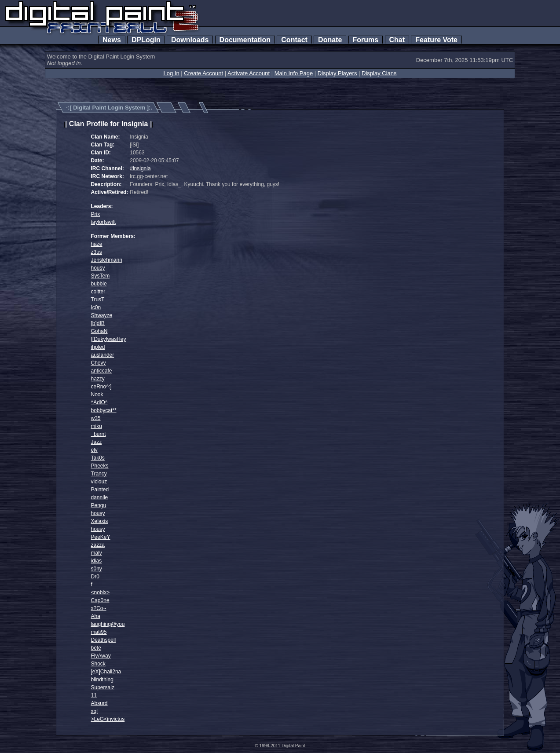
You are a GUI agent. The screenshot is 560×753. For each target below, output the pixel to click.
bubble (99, 284)
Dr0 (95, 577)
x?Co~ (99, 608)
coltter (98, 292)
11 (94, 695)
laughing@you (108, 624)
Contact (294, 40)
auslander (103, 355)
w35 (96, 418)
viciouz (99, 482)
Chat (397, 40)
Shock (98, 664)
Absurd (99, 703)
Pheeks (100, 466)
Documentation (245, 40)
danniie (100, 497)
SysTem (101, 276)
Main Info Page (294, 73)
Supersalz (103, 687)
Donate (330, 40)
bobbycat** (104, 410)
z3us (97, 252)
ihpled (98, 347)
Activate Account (249, 73)
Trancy (99, 474)
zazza (98, 545)
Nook (97, 395)
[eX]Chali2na (106, 672)
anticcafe (102, 371)
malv (97, 553)
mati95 (99, 632)
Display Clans (379, 73)
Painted (100, 490)
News (112, 40)
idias (97, 561)
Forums (366, 40)
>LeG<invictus (108, 719)
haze (97, 244)
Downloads (190, 40)
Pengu (99, 505)
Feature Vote (436, 40)
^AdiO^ (99, 402)
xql (94, 711)
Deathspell (104, 640)
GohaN (99, 331)
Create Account (203, 73)
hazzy (98, 379)
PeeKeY (101, 537)
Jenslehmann (107, 260)
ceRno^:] (101, 387)
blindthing (102, 680)
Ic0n (96, 307)
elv (94, 450)
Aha (96, 616)
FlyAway (101, 656)
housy (98, 268)
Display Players (337, 73)
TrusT (98, 300)
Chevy (99, 363)
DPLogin (146, 40)
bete (96, 648)
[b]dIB (98, 323)
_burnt (99, 434)
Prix (96, 214)
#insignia (140, 168)
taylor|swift (103, 222)
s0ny (97, 569)
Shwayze (102, 315)
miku (97, 426)
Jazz (97, 442)
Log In (171, 73)
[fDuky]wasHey (109, 339)
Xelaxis (100, 521)
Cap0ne (100, 600)
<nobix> (101, 592)
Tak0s (98, 458)
